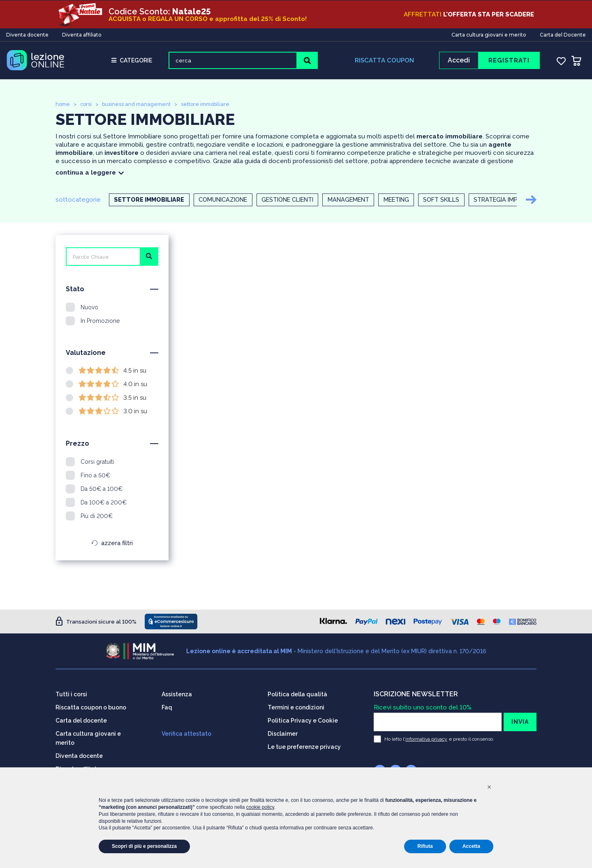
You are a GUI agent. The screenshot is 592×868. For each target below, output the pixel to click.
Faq (167, 707)
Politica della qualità (297, 694)
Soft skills (467, 201)
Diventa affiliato (82, 34)
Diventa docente (27, 34)
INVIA (520, 721)
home (63, 105)
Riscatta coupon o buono (91, 707)
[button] (489, 787)
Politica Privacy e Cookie (303, 720)
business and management (140, 105)
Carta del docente (81, 720)
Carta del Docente (563, 34)
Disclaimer (283, 733)
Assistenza (177, 694)
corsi (88, 105)
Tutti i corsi (71, 694)
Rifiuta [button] (425, 846)
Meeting (418, 201)
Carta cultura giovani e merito (489, 34)
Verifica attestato (186, 733)
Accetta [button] (471, 846)
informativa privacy (426, 739)
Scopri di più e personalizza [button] (144, 846)
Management (366, 201)
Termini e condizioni (296, 707)
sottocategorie (78, 201)
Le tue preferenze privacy (304, 746)
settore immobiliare (212, 105)
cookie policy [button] (260, 807)
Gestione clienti (299, 201)
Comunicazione (228, 201)
